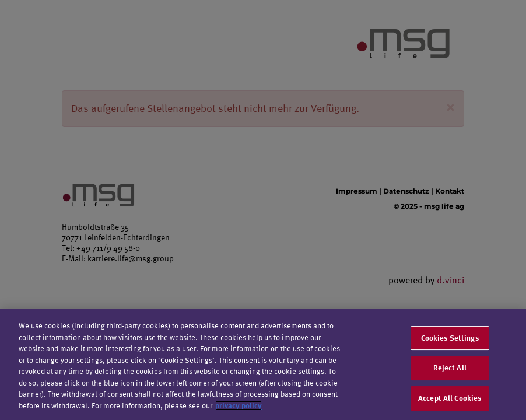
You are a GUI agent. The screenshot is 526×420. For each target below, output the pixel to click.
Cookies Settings (450, 339)
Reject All (450, 370)
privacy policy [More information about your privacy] (239, 407)
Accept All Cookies (450, 400)
